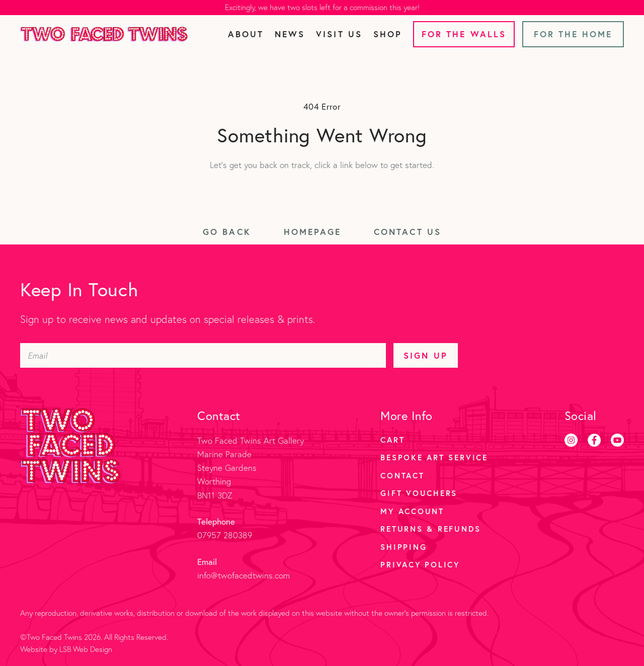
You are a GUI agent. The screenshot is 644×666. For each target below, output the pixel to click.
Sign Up (425, 355)
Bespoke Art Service (434, 457)
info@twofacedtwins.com (244, 575)
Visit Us (339, 34)
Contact (402, 475)
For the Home (573, 34)
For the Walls (464, 34)
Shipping (404, 547)
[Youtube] (617, 440)
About (246, 34)
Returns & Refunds (430, 529)
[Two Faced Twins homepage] (104, 34)
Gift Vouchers (419, 493)
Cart (392, 440)
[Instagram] (571, 440)
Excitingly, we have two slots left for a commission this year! (322, 7)
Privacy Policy (420, 564)
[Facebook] (594, 440)
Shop (388, 34)
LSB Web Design (86, 649)
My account (412, 511)
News (290, 34)
